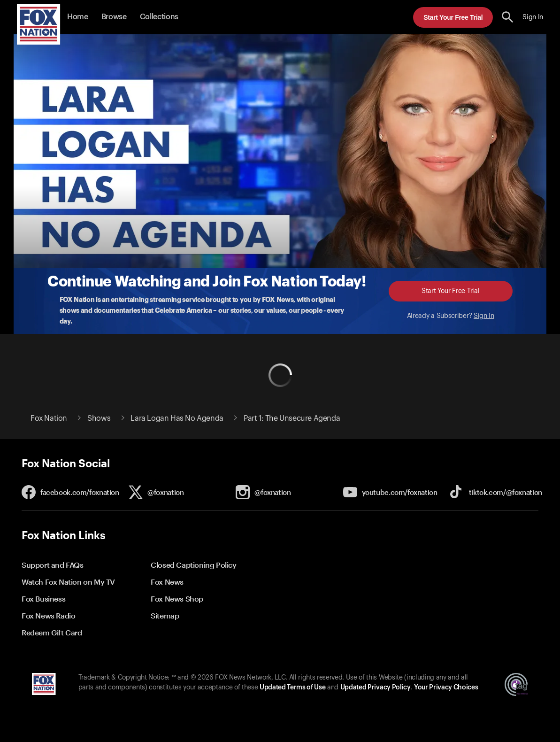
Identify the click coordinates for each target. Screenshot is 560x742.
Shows (99, 418)
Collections (159, 17)
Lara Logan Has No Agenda (177, 418)
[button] (508, 17)
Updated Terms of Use (292, 688)
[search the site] (508, 17)
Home (78, 17)
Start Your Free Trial (453, 17)
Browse (114, 17)
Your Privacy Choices (446, 688)
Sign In (484, 316)
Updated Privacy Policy (376, 688)
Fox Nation (49, 418)
